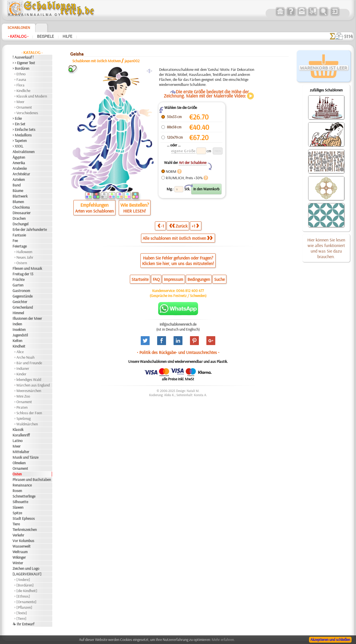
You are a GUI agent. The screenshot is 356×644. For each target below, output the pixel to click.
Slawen (18, 507)
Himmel (18, 313)
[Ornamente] (26, 602)
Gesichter (20, 302)
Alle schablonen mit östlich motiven (178, 238)
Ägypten (19, 157)
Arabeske (20, 168)
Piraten (22, 407)
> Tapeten (20, 141)
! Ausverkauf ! (23, 57)
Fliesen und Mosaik (27, 268)
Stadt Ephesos (24, 518)
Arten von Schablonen (94, 211)
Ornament (24, 107)
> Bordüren (21, 68)
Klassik (18, 430)
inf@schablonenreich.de (178, 324)
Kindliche (23, 91)
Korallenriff (21, 435)
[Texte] (22, 613)
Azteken (19, 179)
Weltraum (20, 552)
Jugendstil (20, 335)
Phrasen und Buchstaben (32, 480)
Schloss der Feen (29, 413)
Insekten (19, 330)
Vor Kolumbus (23, 541)
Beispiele (45, 36)
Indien (17, 324)
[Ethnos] (23, 596)
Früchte (18, 279)
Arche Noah (25, 357)
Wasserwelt (22, 546)
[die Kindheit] (27, 591)
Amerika (19, 163)
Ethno (21, 74)
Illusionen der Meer (27, 318)
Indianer (23, 368)
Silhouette (20, 502)
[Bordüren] (25, 585)
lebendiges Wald (29, 380)
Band (17, 185)
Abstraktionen (24, 152)
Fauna (21, 79)
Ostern (22, 263)
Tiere (16, 524)
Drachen (19, 218)
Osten (17, 474)
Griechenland (23, 307)
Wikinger (19, 557)
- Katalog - (18, 36)
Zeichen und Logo (26, 568)
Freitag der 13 (23, 274)
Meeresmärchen (29, 391)
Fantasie (19, 235)
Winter (18, 563)
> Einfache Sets (24, 129)
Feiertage (20, 246)
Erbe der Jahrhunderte (30, 229)
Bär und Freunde (29, 363)
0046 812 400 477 (190, 291)
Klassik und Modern (32, 96)
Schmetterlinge (24, 496)
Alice (20, 352)
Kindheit (19, 346)
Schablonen (19, 28)
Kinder (21, 374)
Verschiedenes (27, 113)
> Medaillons (22, 135)
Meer (20, 102)
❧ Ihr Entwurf (23, 624)
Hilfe (67, 36)
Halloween (24, 252)
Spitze (17, 513)
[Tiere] (21, 618)
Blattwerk (20, 196)
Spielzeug (24, 418)
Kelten (17, 341)
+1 (195, 226)
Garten (18, 285)
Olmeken (19, 463)
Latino (18, 441)
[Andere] (23, 580)
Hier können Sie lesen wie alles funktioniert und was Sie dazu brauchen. (326, 248)
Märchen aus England (33, 385)
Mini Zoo (23, 396)
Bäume (18, 191)
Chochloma (21, 207)
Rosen (17, 491)
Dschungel (20, 224)
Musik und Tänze (25, 457)
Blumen (18, 202)
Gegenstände (23, 296)
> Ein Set (19, 124)
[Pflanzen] (24, 607)
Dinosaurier (22, 213)
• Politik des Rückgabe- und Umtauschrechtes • (178, 352)
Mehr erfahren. (223, 640)
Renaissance (22, 485)
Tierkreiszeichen (25, 530)
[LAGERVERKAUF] (27, 574)
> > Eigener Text (24, 63)
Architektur (21, 174)
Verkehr (18, 535)
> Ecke (17, 118)
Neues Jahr (25, 257)
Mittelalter (21, 452)
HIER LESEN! (134, 211)
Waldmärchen (27, 424)
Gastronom (21, 291)
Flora (20, 85)
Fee (15, 241)
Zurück (178, 226)
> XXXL (18, 146)
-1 (161, 226)
